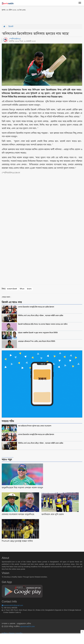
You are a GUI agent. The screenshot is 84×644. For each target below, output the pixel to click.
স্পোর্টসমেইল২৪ (15, 39)
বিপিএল (22, 289)
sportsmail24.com (27, 626)
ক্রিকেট (11, 26)
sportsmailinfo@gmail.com (12, 605)
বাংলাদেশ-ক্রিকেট (12, 289)
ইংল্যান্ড (29, 289)
